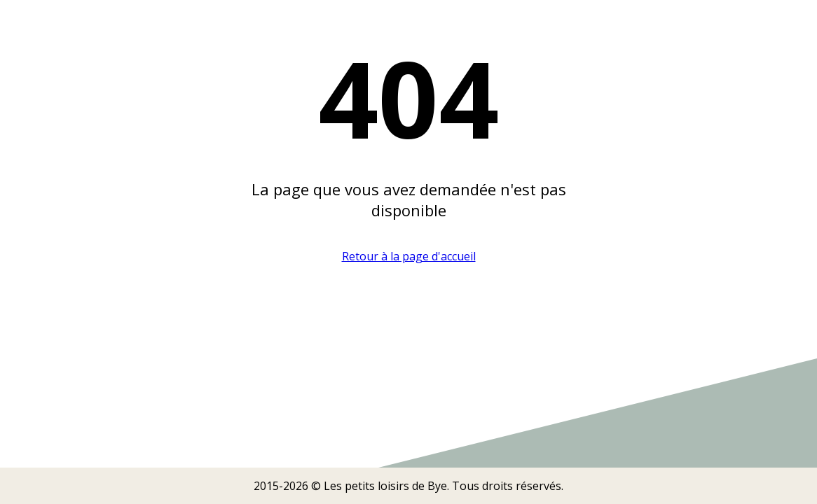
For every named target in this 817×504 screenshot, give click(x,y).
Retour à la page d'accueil (409, 256)
